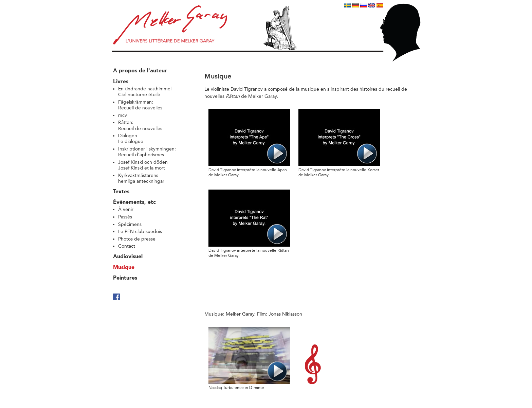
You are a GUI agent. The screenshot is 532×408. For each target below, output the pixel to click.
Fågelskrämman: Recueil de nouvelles (140, 105)
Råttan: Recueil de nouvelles (140, 125)
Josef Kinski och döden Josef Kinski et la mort (143, 165)
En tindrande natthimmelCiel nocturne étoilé (145, 92)
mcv (123, 115)
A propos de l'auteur (140, 71)
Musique (124, 268)
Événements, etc (134, 202)
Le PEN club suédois (140, 232)
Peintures (125, 278)
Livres (121, 82)
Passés (125, 217)
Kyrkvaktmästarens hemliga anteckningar (141, 178)
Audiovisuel (128, 257)
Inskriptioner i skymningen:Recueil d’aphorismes (147, 152)
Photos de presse (137, 239)
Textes (121, 192)
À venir (126, 209)
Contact (127, 246)
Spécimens (130, 224)
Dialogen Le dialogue (131, 139)
